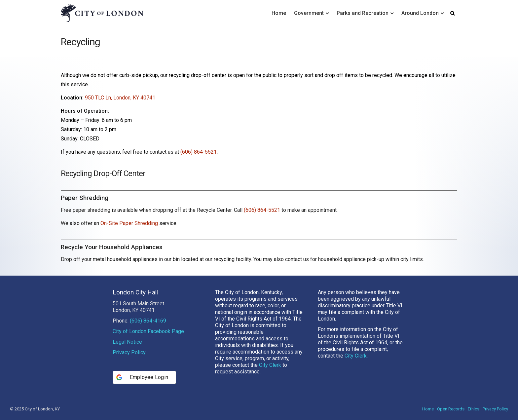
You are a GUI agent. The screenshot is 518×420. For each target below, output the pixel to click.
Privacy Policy (129, 352)
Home (279, 13)
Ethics (474, 409)
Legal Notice (127, 342)
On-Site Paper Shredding (129, 223)
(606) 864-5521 (199, 152)
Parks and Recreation (363, 13)
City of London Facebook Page (148, 331)
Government (309, 13)
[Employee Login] (145, 377)
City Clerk (270, 365)
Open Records (451, 409)
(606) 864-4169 (148, 321)
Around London (420, 13)
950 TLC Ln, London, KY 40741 (120, 98)
